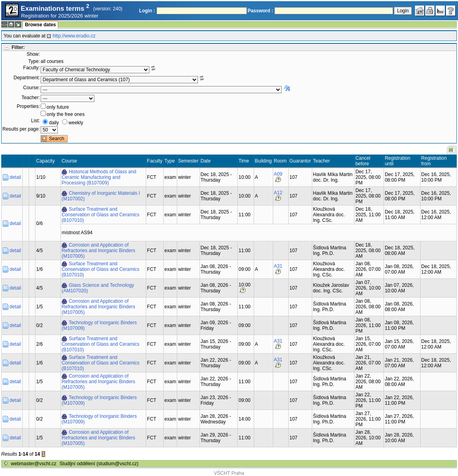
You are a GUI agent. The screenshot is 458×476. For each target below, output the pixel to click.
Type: (34, 61)
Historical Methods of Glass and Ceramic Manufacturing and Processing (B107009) (99, 177)
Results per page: (21, 129)
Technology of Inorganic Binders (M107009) (99, 325)
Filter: (18, 47)
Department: (27, 78)
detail (15, 177)
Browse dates (40, 25)
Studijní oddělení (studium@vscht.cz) (99, 464)
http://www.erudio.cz (74, 36)
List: (35, 121)
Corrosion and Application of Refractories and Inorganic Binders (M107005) (99, 251)
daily (54, 123)
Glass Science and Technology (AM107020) (98, 288)
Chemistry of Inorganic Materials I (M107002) (101, 196)
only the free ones (66, 114)
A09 (278, 174)
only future (58, 107)
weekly (76, 123)
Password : (260, 11)
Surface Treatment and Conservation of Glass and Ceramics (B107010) (101, 215)
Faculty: (31, 68)
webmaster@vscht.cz (33, 464)
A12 (278, 193)
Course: (31, 88)
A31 (278, 266)
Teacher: (31, 98)
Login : (147, 11)
